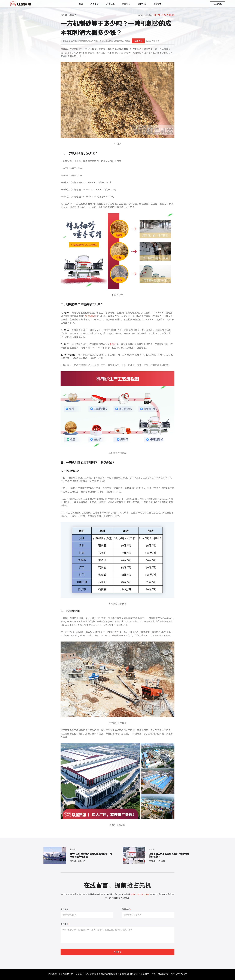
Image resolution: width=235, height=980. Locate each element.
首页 (81, 4)
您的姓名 (64, 909)
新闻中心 (126, 4)
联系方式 (126, 909)
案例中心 (142, 4)
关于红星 (110, 4)
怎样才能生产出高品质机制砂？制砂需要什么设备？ (169, 855)
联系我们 (158, 4)
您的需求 (65, 924)
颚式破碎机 (91, 316)
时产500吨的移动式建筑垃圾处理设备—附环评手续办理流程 (91, 855)
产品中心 (95, 4)
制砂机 (113, 344)
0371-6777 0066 (179, 974)
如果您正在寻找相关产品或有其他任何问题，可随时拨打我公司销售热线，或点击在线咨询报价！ (110, 41)
